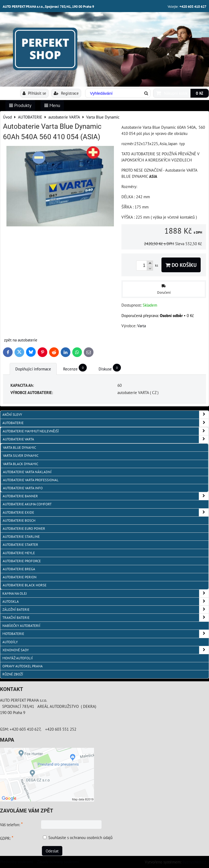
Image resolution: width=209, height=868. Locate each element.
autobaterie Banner (106, 496)
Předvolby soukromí (17, 862)
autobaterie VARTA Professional (31, 480)
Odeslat (52, 851)
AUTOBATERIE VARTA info (23, 488)
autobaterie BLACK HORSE (25, 585)
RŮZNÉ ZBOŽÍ (13, 674)
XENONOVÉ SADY (106, 650)
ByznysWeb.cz (194, 862)
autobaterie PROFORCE (22, 561)
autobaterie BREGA (19, 569)
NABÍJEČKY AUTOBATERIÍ (21, 626)
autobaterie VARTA (106, 439)
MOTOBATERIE (106, 634)
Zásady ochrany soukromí (58, 862)
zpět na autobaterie (21, 340)
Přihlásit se (34, 93)
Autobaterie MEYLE (19, 553)
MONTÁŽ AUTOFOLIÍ (18, 658)
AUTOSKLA (106, 602)
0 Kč (200, 93)
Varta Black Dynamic (21, 464)
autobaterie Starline (21, 537)
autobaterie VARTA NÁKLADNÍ (27, 472)
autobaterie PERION (20, 577)
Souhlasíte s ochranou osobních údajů (80, 837)
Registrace (66, 93)
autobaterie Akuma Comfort (27, 504)
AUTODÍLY (10, 642)
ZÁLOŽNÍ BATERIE (106, 610)
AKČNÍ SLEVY (106, 415)
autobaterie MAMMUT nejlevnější (106, 431)
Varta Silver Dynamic (21, 456)
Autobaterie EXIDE (106, 512)
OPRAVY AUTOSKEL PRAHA (23, 666)
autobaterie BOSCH (19, 521)
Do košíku (181, 265)
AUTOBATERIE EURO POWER (24, 529)
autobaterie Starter (20, 545)
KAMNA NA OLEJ (106, 593)
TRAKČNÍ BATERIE (106, 618)
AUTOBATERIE (106, 423)
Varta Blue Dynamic (19, 448)
